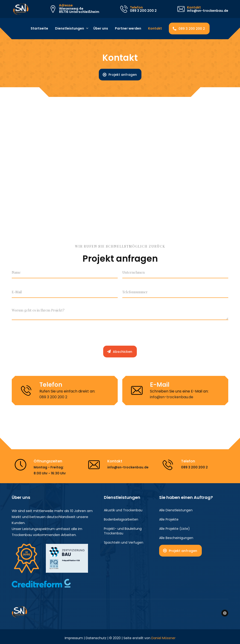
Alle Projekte (169, 519)
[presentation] (47, 335)
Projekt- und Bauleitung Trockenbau (123, 531)
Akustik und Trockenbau (123, 510)
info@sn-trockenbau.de (172, 397)
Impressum (74, 635)
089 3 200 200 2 (192, 29)
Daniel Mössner (163, 635)
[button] (70, 29)
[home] (19, 9)
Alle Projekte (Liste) (174, 529)
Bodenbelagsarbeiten (121, 519)
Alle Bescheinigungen (176, 538)
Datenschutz (96, 635)
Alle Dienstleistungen (176, 510)
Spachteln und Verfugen (124, 542)
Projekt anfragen (123, 75)
